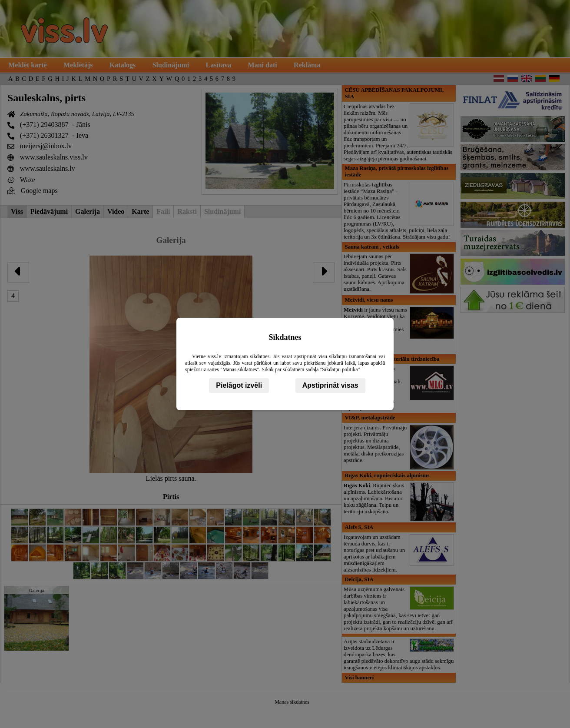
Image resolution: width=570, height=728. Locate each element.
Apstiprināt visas (330, 385)
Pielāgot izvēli (239, 385)
